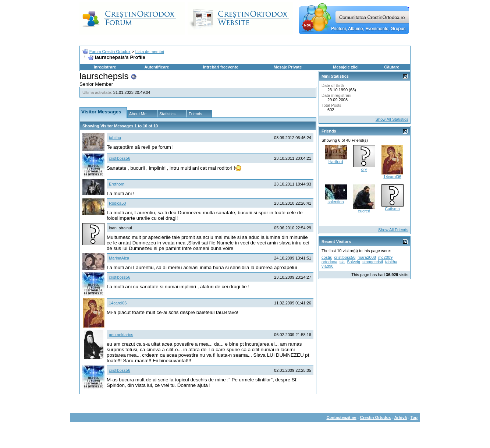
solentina (335, 202)
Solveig (354, 262)
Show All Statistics (392, 119)
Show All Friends (393, 230)
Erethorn (117, 184)
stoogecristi (373, 262)
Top (414, 417)
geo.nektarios (121, 335)
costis (327, 257)
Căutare (392, 67)
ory (364, 169)
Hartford (336, 162)
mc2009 (385, 257)
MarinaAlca (119, 258)
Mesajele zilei (346, 67)
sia (342, 262)
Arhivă (401, 417)
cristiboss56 (120, 158)
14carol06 (118, 303)
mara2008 (367, 257)
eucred (364, 211)
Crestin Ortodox (376, 417)
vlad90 (327, 266)
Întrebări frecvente (221, 67)
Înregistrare (105, 67)
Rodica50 (117, 203)
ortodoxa (329, 262)
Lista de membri (150, 52)
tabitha (115, 138)
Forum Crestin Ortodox (110, 52)
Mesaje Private (288, 67)
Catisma (392, 209)
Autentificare (157, 67)
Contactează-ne (341, 417)
